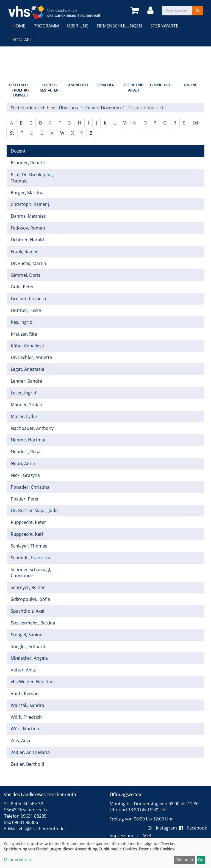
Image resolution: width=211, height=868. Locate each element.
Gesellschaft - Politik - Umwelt (21, 90)
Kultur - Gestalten (49, 88)
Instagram (163, 828)
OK (201, 860)
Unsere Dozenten (103, 108)
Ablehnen (184, 860)
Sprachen (105, 85)
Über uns (78, 26)
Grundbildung (163, 85)
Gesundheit (77, 85)
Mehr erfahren (17, 860)
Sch (196, 123)
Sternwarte (164, 26)
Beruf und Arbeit (134, 88)
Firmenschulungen (119, 26)
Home (19, 26)
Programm (46, 26)
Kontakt (22, 40)
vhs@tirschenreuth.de (42, 829)
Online (190, 85)
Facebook (193, 828)
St (12, 133)
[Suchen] (197, 11)
